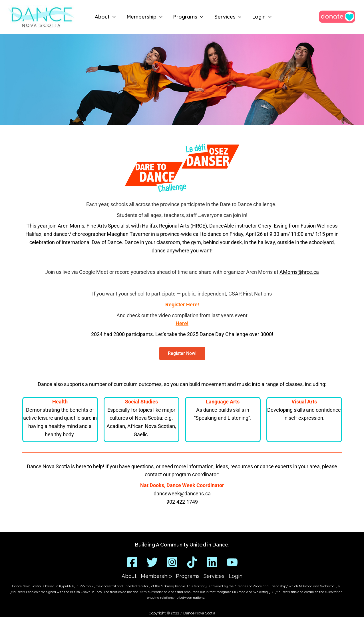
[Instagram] (172, 562)
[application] (113, 17)
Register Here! (182, 305)
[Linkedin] (212, 562)
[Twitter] (152, 562)
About (130, 576)
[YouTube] (232, 562)
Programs (188, 576)
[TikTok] (192, 562)
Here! (182, 323)
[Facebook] (132, 562)
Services (213, 576)
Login (234, 576)
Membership (157, 576)
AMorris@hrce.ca (299, 272)
